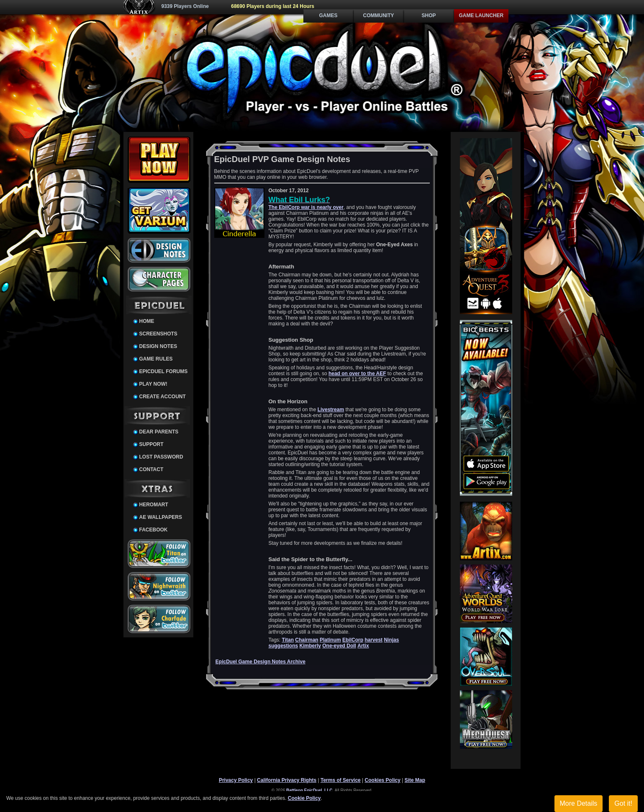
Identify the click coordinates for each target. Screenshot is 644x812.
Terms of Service (341, 780)
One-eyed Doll (339, 646)
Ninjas (391, 640)
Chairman (307, 640)
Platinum (330, 640)
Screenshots (158, 334)
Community (379, 15)
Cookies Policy (383, 780)
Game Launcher (481, 15)
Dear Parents (159, 432)
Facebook (154, 530)
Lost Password (161, 457)
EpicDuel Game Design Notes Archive (260, 662)
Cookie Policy (304, 798)
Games (328, 15)
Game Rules (156, 359)
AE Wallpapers (161, 517)
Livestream (331, 410)
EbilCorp (353, 640)
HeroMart (154, 505)
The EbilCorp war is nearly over (306, 207)
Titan (288, 640)
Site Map (415, 780)
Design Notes (158, 346)
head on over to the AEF (357, 374)
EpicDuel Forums (164, 371)
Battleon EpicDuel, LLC (309, 790)
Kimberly (310, 646)
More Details (579, 803)
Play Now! (153, 384)
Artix (363, 646)
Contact (151, 469)
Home (147, 321)
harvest (373, 640)
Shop (428, 15)
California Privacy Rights (287, 780)
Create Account (163, 397)
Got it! (623, 803)
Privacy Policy (236, 780)
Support (151, 444)
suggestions (284, 646)
